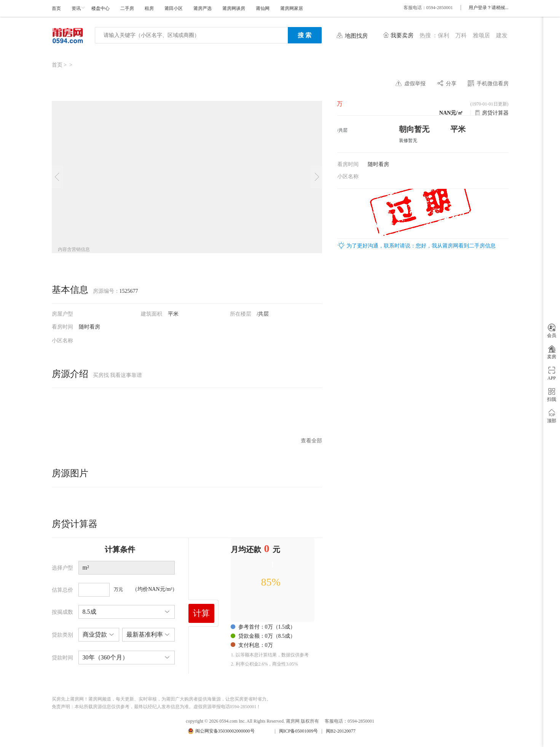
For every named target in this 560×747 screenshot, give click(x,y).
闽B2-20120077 (341, 731)
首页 (56, 8)
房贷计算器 (495, 113)
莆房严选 (203, 8)
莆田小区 (174, 8)
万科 (461, 35)
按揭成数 (62, 612)
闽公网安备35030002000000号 (225, 731)
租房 (149, 8)
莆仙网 (263, 8)
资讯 (76, 8)
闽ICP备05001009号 (299, 731)
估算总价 (62, 590)
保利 (444, 35)
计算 (201, 613)
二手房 (127, 8)
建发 (502, 35)
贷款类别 (62, 635)
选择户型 (62, 568)
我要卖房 (402, 35)
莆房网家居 (292, 8)
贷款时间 (62, 658)
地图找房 (356, 36)
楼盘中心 (101, 8)
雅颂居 (481, 35)
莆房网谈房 (234, 8)
